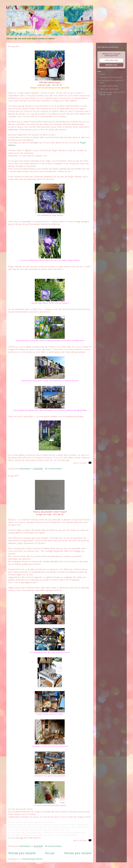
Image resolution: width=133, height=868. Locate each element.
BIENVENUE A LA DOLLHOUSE (111, 77)
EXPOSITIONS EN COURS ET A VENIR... (112, 82)
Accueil (50, 853)
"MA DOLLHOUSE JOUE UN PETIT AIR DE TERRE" (112, 94)
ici (45, 156)
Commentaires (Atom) (32, 859)
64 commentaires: (54, 469)
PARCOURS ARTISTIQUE (109, 89)
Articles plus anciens (78, 853)
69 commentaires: (54, 846)
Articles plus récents (22, 853)
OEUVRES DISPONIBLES (109, 86)
